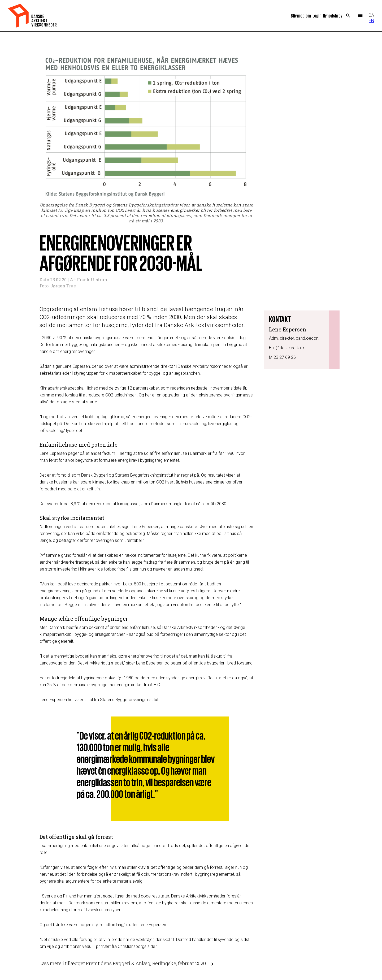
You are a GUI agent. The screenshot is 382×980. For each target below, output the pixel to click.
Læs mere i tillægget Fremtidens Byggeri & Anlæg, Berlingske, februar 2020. (123, 964)
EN (371, 21)
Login (317, 16)
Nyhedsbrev (333, 16)
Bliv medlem (301, 16)
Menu (360, 16)
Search (348, 16)
